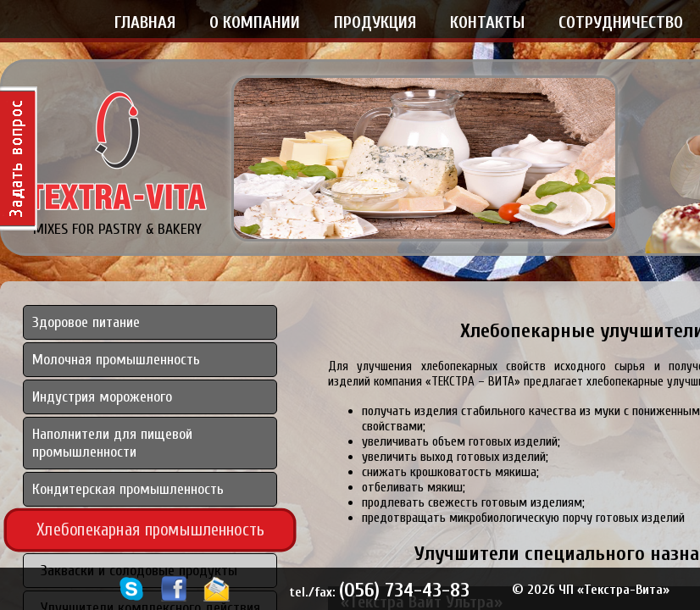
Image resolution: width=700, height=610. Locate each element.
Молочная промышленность (116, 360)
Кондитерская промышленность (128, 489)
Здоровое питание (86, 322)
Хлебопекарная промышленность (150, 530)
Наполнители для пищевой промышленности (112, 443)
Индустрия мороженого (102, 397)
